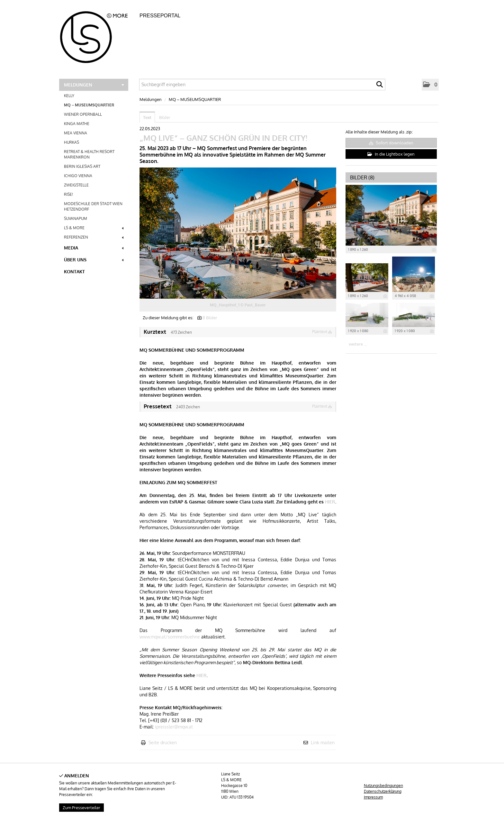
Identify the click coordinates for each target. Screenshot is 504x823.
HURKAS (72, 142)
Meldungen (94, 85)
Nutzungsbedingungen (383, 786)
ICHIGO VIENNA (78, 176)
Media (94, 248)
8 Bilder (210, 318)
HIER (330, 502)
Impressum (373, 797)
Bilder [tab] (165, 117)
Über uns (94, 260)
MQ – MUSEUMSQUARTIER (89, 105)
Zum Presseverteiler (81, 808)
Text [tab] (147, 117)
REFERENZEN (94, 237)
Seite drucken (163, 742)
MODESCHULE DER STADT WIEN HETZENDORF (93, 206)
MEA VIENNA (76, 133)
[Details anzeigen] (434, 250)
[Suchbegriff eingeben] (262, 85)
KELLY (69, 96)
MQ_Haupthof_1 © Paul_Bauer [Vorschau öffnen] (238, 305)
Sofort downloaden (391, 143)
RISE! (68, 194)
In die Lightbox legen (391, 154)
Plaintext (322, 332)
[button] (430, 85)
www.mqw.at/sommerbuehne (170, 637)
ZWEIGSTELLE (76, 185)
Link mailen (323, 742)
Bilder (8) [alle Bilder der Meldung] (362, 177)
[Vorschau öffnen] (238, 233)
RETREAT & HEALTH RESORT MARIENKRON (89, 154)
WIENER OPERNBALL (83, 114)
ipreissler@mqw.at (174, 727)
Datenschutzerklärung (383, 791)
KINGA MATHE (77, 124)
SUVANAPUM (76, 218)
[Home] (98, 35)
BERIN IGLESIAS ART (82, 166)
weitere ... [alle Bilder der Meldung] (358, 344)
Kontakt (74, 271)
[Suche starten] (380, 86)
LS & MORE (94, 228)
